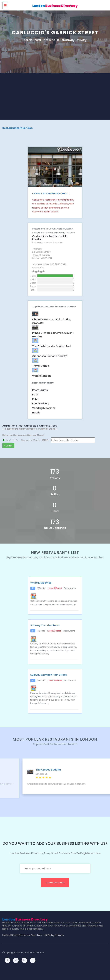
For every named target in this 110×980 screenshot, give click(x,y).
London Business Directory (30, 952)
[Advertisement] (55, 97)
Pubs (35, 399)
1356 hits (41, 588)
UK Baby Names (54, 935)
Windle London (41, 376)
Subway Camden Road (45, 625)
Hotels (36, 413)
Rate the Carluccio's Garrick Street (23, 435)
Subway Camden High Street (49, 675)
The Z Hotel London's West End (51, 346)
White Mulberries (41, 583)
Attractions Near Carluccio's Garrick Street (30, 426)
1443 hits (41, 680)
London (55, 6)
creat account (55, 883)
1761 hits (41, 631)
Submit (8, 446)
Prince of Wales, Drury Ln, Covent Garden (53, 335)
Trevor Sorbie (41, 366)
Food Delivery (41, 404)
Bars (35, 395)
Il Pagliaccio (29, 770)
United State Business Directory (22, 935)
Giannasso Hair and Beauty (49, 356)
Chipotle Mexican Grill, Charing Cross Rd (52, 321)
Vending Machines (44, 408)
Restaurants (40, 390)
